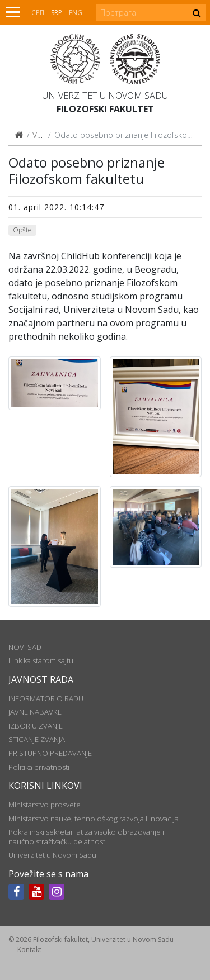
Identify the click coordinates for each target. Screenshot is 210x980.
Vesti (41, 135)
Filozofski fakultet (105, 109)
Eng (76, 13)
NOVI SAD (25, 647)
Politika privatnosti (39, 767)
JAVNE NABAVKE (35, 712)
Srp (57, 13)
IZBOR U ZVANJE (36, 726)
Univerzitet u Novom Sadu (105, 96)
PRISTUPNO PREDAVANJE (50, 753)
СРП (38, 13)
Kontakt (29, 950)
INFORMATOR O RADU (46, 698)
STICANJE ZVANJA (37, 739)
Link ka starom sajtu (41, 660)
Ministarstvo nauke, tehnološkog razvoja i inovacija (94, 819)
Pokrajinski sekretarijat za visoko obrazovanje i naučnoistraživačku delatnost (86, 836)
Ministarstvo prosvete (45, 805)
